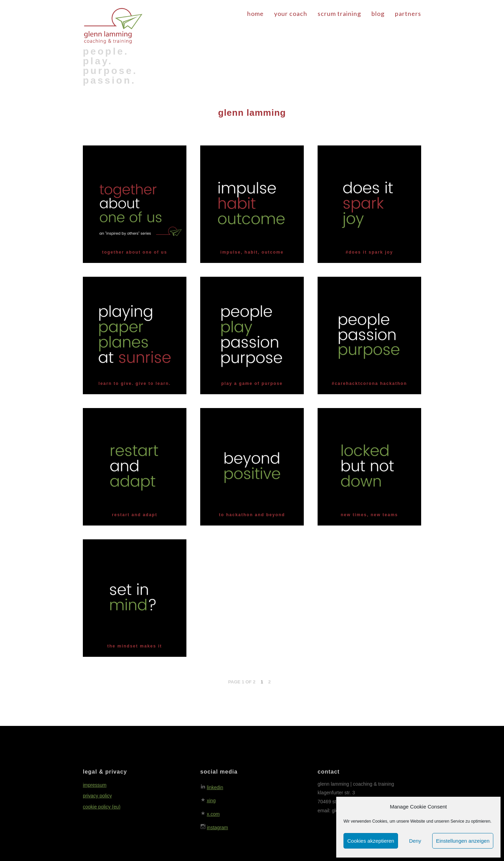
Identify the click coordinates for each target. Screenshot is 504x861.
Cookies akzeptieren (371, 841)
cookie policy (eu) (102, 807)
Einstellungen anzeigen (463, 841)
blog (378, 13)
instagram (217, 827)
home (255, 13)
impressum (95, 785)
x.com (213, 814)
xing (211, 801)
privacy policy (97, 796)
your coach (291, 13)
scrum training (339, 13)
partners (408, 13)
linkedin (215, 787)
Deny (415, 841)
